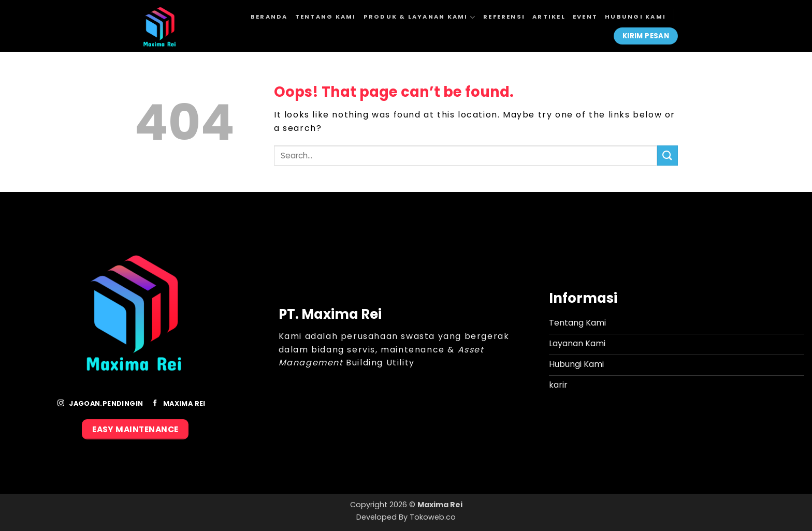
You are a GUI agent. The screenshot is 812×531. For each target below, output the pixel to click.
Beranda (269, 17)
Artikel (549, 17)
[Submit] (668, 156)
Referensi (504, 17)
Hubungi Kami (635, 17)
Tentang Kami (326, 17)
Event (585, 17)
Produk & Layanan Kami (420, 17)
